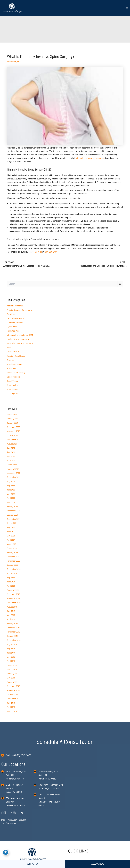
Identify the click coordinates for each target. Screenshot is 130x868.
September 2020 (14, 569)
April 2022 (11, 498)
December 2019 (13, 594)
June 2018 (11, 653)
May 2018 (11, 657)
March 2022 (12, 502)
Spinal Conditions (14, 364)
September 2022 (14, 477)
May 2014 (11, 678)
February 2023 (13, 469)
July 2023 (11, 448)
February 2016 (13, 674)
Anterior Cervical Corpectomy (19, 310)
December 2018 (13, 628)
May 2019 (11, 615)
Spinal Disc (11, 368)
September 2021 (14, 519)
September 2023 (14, 440)
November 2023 (13, 431)
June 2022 (11, 490)
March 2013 (12, 711)
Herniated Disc (13, 331)
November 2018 (13, 632)
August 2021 (12, 523)
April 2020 (11, 586)
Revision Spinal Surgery (17, 356)
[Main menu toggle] (127, 8)
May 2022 (11, 494)
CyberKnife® (12, 327)
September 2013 (14, 699)
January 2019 (12, 624)
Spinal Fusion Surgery (16, 373)
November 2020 (13, 561)
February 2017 (13, 665)
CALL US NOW (97, 864)
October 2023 (12, 435)
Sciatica (10, 360)
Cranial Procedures (15, 322)
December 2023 (13, 427)
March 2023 (12, 465)
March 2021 (12, 544)
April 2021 (11, 540)
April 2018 (11, 661)
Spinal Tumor (12, 381)
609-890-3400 (51, 252)
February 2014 (13, 682)
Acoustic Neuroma (15, 306)
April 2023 (11, 461)
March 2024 (12, 415)
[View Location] (4, 771)
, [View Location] (14, 788)
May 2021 (11, 536)
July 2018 (11, 649)
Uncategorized (13, 394)
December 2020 (13, 557)
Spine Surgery (13, 389)
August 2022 (12, 481)
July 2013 (11, 703)
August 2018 (12, 644)
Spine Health (12, 385)
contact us (37, 252)
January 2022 (12, 507)
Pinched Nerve (13, 352)
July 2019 (11, 611)
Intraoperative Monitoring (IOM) (20, 335)
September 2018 (14, 640)
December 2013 (13, 686)
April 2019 (11, 619)
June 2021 (11, 532)
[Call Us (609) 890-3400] (16, 755)
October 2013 (12, 695)
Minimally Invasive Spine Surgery (21, 343)
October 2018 (12, 636)
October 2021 (12, 515)
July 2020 (11, 578)
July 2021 (11, 527)
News (9, 348)
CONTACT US (33, 864)
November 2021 (13, 511)
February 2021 (13, 548)
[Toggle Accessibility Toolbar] (6, 852)
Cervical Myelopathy (15, 318)
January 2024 (12, 423)
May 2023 (11, 456)
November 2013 (13, 690)
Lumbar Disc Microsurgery (18, 339)
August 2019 (12, 607)
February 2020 (13, 590)
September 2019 (14, 603)
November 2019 (13, 598)
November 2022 (13, 473)
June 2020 (11, 582)
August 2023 (12, 444)
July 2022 (11, 486)
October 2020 (12, 565)
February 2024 (13, 419)
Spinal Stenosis (13, 377)
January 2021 (12, 553)
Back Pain (11, 314)
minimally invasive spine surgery (90, 158)
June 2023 (11, 452)
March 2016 (12, 670)
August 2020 (12, 573)
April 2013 (11, 707)
